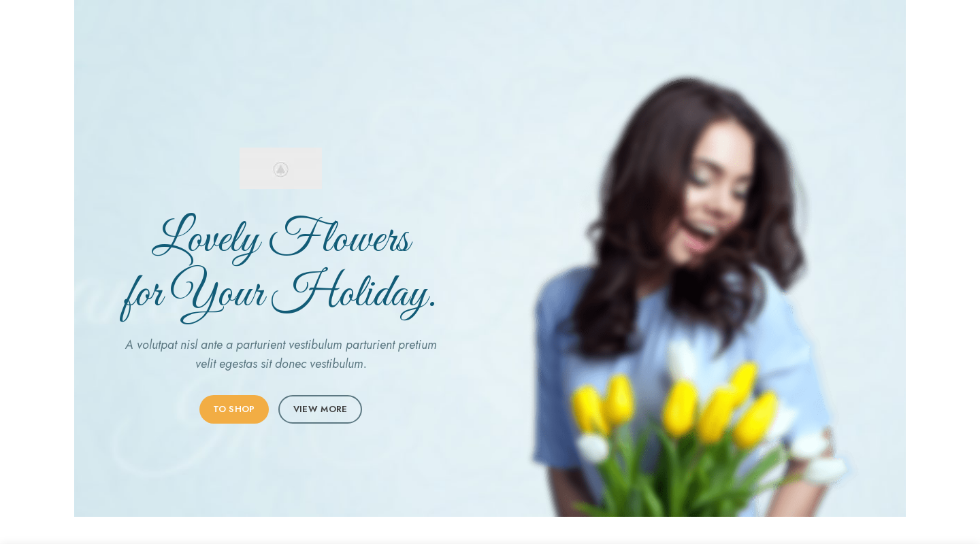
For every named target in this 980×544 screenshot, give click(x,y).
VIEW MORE (321, 409)
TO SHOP (234, 409)
